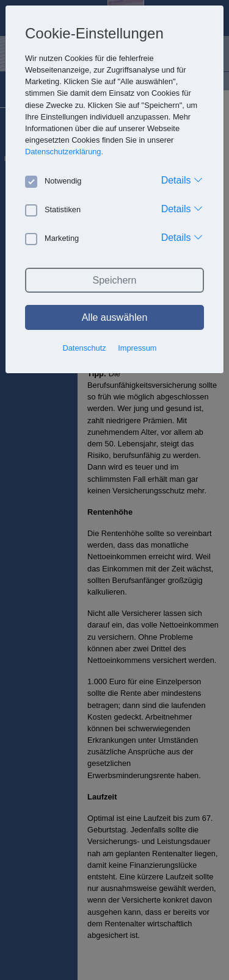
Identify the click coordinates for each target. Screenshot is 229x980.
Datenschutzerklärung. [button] (64, 152)
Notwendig (53, 181)
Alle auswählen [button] (115, 317)
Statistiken (53, 210)
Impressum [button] (137, 348)
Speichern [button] (114, 280)
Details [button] (182, 180)
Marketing (52, 238)
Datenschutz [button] (85, 348)
